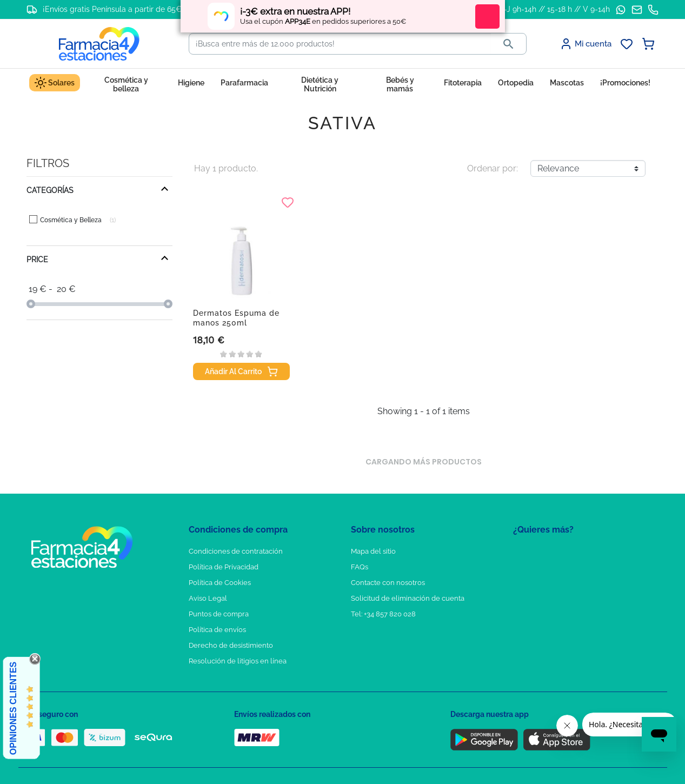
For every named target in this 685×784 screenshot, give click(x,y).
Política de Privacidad (224, 567)
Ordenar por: (493, 168)
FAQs (360, 567)
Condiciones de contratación (236, 551)
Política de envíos (217, 630)
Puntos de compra (219, 614)
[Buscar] (340, 44)
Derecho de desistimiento (231, 645)
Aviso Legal (208, 598)
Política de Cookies (220, 583)
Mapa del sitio (373, 551)
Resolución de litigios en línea (238, 661)
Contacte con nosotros (388, 583)
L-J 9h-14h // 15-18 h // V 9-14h (555, 9)
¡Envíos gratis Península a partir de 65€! (113, 9)
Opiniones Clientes (13, 708)
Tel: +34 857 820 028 (383, 614)
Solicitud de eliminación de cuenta (408, 598)
